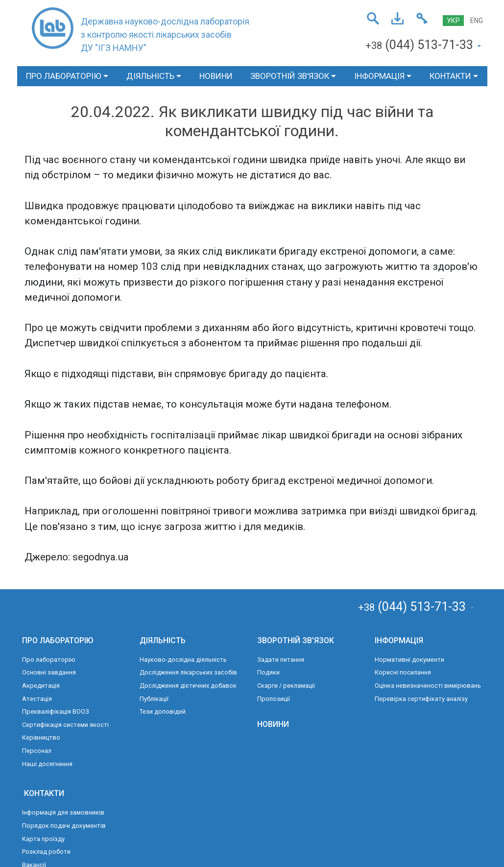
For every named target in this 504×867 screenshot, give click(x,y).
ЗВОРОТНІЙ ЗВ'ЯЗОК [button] (290, 76)
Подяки (268, 672)
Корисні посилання (403, 672)
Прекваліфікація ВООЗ (56, 711)
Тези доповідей (163, 711)
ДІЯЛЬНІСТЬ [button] (150, 76)
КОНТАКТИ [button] (450, 76)
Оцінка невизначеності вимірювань (428, 686)
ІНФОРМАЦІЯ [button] (379, 76)
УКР (453, 21)
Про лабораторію (49, 660)
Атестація (37, 699)
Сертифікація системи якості (65, 725)
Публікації (154, 699)
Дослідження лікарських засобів (188, 672)
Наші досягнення (47, 764)
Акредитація (41, 686)
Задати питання (281, 660)
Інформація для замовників (63, 812)
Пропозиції (274, 699)
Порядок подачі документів (64, 826)
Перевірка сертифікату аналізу (421, 699)
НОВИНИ (216, 76)
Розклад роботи (46, 852)
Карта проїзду (43, 839)
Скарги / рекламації (286, 686)
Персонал (37, 751)
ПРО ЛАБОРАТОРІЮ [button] (64, 76)
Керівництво (41, 737)
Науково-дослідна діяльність (183, 660)
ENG (477, 21)
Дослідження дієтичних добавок (188, 686)
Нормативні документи (409, 660)
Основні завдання (49, 672)
